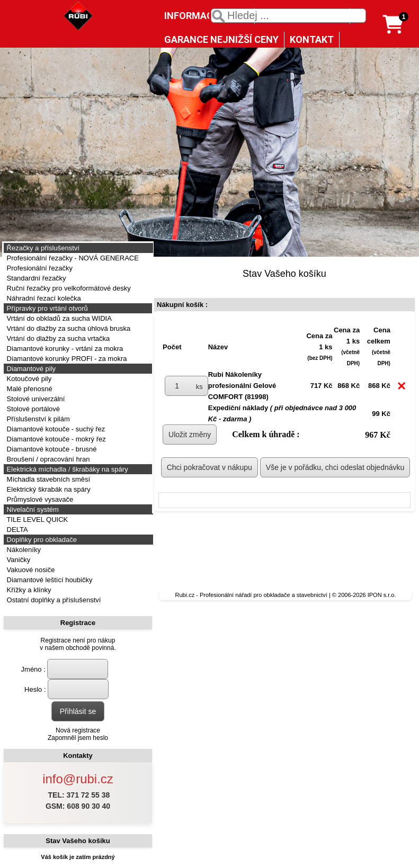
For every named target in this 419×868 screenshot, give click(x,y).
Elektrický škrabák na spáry (48, 489)
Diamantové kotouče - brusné (51, 449)
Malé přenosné (29, 389)
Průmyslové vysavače (39, 499)
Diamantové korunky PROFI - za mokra (66, 359)
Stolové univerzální (35, 399)
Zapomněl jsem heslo (78, 738)
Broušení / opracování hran (47, 459)
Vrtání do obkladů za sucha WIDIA (58, 318)
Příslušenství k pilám (37, 419)
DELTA (16, 530)
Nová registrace (78, 730)
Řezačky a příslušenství (42, 248)
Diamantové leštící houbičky (48, 580)
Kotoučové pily (28, 379)
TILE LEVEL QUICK (36, 519)
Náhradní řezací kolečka (43, 298)
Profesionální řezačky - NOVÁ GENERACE (72, 258)
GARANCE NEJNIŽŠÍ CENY (221, 39)
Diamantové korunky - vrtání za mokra (64, 349)
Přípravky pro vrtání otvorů (46, 308)
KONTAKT (312, 39)
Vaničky (17, 560)
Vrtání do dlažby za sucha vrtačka (57, 338)
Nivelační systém (32, 509)
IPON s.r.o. (382, 595)
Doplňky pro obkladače (41, 540)
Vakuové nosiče (30, 570)
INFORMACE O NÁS (207, 16)
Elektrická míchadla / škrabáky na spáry (66, 469)
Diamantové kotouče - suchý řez (55, 429)
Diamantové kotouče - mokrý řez (55, 439)
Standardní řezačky (35, 278)
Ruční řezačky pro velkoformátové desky (68, 288)
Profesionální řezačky (39, 268)
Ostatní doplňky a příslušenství (53, 600)
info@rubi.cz (78, 779)
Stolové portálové (32, 409)
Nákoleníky (23, 550)
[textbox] (288, 16)
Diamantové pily (30, 369)
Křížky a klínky (28, 590)
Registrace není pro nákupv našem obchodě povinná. (78, 644)
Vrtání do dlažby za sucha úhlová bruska (68, 328)
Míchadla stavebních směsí (47, 479)
